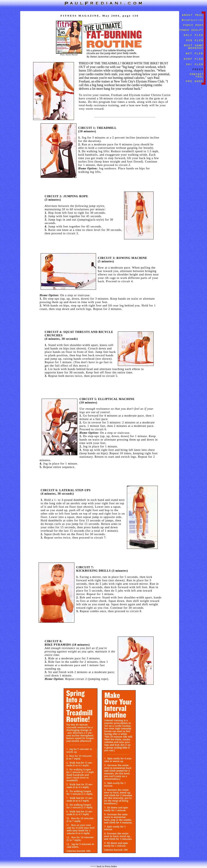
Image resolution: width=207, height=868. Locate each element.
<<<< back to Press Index (104, 866)
